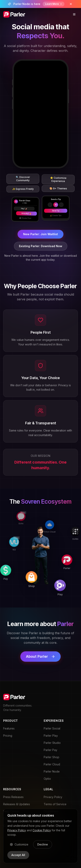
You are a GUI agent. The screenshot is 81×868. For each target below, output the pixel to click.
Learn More (54, 4)
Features (9, 728)
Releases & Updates (17, 804)
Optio (47, 779)
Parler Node (52, 771)
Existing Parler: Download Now (41, 246)
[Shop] (39, 581)
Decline (43, 844)
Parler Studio (52, 743)
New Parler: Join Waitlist (40, 234)
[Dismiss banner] (71, 4)
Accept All (18, 855)
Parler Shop (51, 757)
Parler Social (52, 728)
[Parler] (68, 554)
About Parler (40, 656)
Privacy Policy (53, 797)
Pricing (8, 736)
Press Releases (13, 797)
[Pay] (11, 580)
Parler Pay (50, 750)
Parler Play (51, 736)
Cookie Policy (42, 830)
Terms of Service (55, 804)
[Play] (68, 582)
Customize (19, 844)
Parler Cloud (52, 764)
